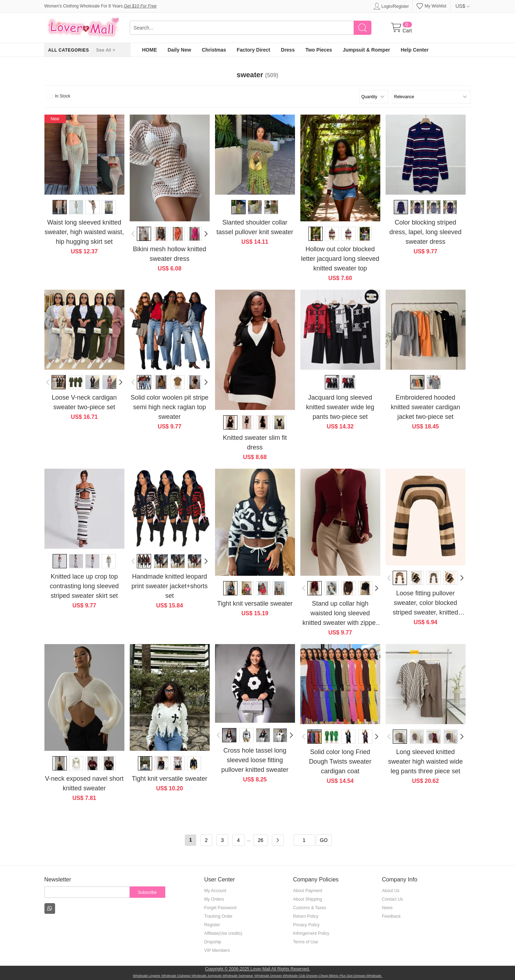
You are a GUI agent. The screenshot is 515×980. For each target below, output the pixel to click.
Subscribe (147, 892)
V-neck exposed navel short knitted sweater (84, 783)
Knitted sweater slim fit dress (255, 442)
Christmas (214, 50)
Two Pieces (319, 50)
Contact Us (393, 899)
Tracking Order (219, 916)
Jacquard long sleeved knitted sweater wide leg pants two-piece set (340, 407)
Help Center (415, 50)
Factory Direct (253, 50)
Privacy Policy (307, 925)
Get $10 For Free (140, 6)
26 (261, 840)
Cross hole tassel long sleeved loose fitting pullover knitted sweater (255, 760)
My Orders (214, 899)
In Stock (58, 96)
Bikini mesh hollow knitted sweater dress (170, 254)
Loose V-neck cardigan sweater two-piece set (84, 402)
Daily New (179, 50)
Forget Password (221, 908)
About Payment (308, 891)
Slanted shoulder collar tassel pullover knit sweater (255, 227)
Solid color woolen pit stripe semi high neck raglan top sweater (169, 407)
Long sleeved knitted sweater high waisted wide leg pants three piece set (425, 762)
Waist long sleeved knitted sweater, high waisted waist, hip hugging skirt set (84, 232)
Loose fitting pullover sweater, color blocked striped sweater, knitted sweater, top (425, 604)
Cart (407, 31)
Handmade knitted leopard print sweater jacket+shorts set (170, 586)
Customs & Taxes (310, 908)
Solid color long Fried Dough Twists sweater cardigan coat (340, 762)
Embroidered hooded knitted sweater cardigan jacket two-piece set (425, 407)
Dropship (213, 942)
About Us (391, 891)
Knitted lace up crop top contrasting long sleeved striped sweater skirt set (84, 586)
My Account (215, 891)
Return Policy (306, 916)
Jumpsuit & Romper (366, 50)
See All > (106, 50)
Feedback (391, 916)
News (387, 908)
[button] (133, 234)
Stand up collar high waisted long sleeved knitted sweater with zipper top (340, 614)
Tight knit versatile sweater (255, 604)
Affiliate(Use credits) (223, 933)
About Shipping (308, 899)
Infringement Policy (311, 933)
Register (212, 925)
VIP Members (217, 950)
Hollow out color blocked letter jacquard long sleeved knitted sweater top (340, 259)
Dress (288, 50)
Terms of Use (306, 942)
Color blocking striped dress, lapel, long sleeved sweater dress (425, 232)
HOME (150, 50)
